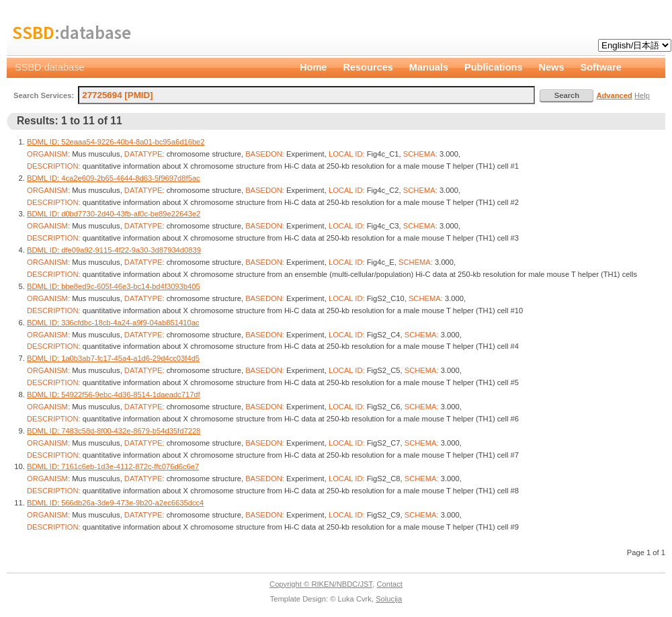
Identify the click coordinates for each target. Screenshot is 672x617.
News (552, 67)
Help (642, 95)
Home (313, 67)
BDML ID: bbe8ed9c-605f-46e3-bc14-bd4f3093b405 (114, 286)
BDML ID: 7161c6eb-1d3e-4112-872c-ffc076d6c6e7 (113, 466)
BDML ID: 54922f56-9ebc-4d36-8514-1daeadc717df (114, 395)
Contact (389, 584)
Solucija (389, 599)
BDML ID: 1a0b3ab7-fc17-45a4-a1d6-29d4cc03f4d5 (113, 358)
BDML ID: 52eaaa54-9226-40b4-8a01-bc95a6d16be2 (116, 142)
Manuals (429, 67)
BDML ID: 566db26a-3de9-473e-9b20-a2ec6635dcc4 (115, 503)
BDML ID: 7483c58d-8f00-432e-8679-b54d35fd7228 (114, 431)
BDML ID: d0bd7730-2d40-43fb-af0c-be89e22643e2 (114, 214)
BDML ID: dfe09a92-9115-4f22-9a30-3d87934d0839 (114, 250)
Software (601, 67)
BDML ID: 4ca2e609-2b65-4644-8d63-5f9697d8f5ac (114, 178)
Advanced (614, 95)
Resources (368, 67)
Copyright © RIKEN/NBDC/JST (321, 584)
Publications (494, 67)
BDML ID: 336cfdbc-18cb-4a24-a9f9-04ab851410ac (113, 323)
